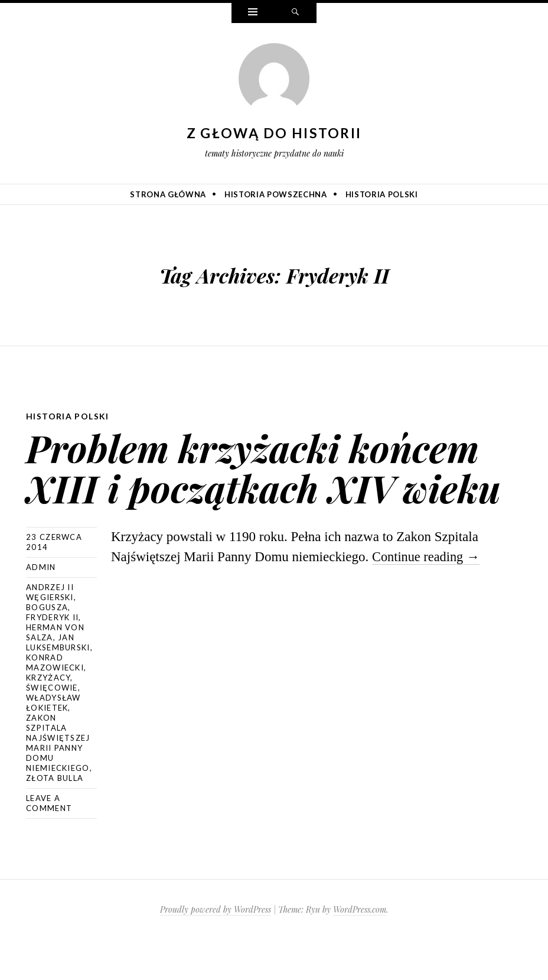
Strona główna (168, 194)
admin (41, 607)
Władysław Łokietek (53, 743)
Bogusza (47, 647)
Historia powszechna (275, 194)
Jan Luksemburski (58, 683)
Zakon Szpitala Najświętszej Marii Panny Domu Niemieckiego (58, 783)
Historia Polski (382, 194)
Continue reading (428, 597)
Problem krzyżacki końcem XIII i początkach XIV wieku (269, 486)
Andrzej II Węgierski (50, 632)
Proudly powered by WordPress (216, 950)
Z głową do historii (274, 133)
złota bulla (55, 818)
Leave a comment (49, 843)
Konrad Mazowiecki (55, 703)
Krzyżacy (48, 718)
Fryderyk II (52, 657)
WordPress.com (360, 950)
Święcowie (52, 728)
